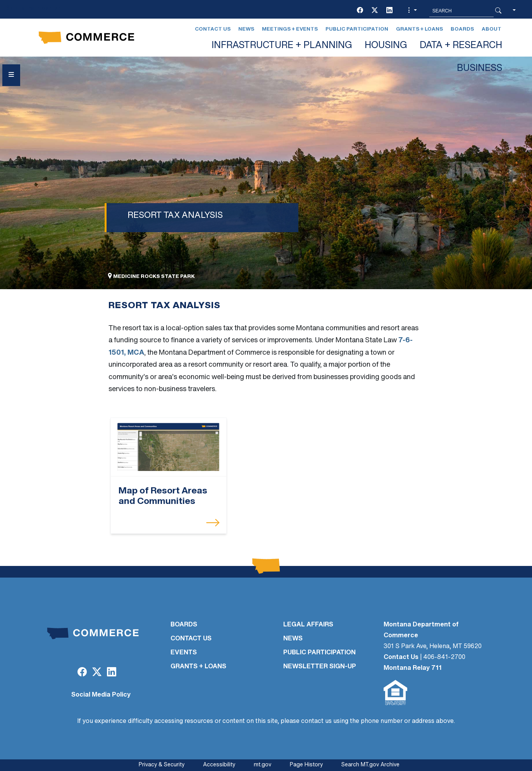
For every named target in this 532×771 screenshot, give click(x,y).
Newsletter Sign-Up (320, 667)
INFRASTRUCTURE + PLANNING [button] (282, 46)
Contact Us (213, 29)
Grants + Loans (419, 29)
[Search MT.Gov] (461, 11)
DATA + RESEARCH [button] (461, 46)
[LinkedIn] (389, 11)
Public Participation (357, 29)
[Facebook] (360, 11)
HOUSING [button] (386, 46)
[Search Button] (498, 11)
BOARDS (184, 625)
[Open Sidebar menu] (11, 75)
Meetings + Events (290, 29)
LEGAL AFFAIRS (308, 625)
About (492, 29)
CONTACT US (191, 639)
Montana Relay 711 (413, 668)
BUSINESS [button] (479, 69)
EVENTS (184, 653)
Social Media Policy (101, 695)
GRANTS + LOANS (198, 667)
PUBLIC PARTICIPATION (319, 653)
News (246, 29)
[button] (411, 11)
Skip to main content (34, 8)
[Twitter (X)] (375, 11)
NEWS (293, 639)
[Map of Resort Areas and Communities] (169, 447)
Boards (462, 29)
